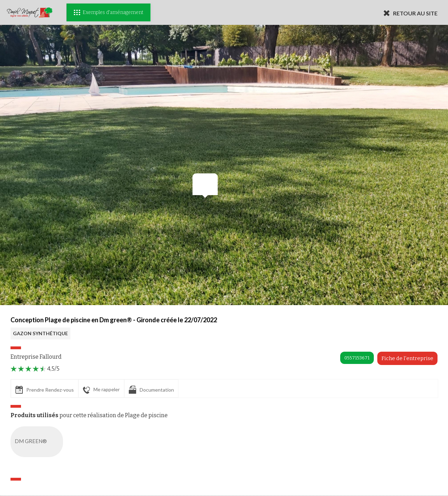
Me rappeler (101, 390)
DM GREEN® (38, 442)
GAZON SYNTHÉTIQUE (40, 333)
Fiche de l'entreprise (407, 358)
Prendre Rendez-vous (45, 390)
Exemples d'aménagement (108, 12)
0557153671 (357, 358)
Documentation (151, 390)
